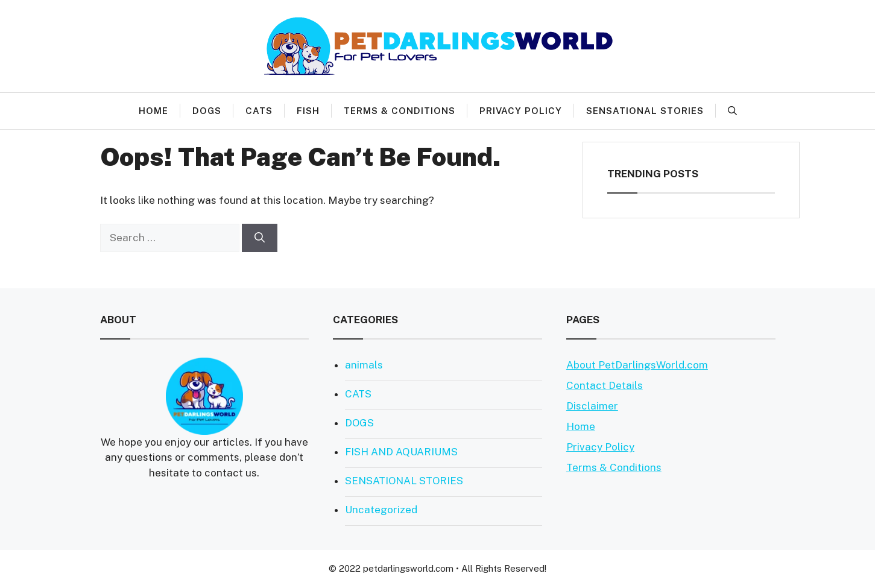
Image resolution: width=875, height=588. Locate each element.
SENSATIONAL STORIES (645, 111)
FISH (308, 111)
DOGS (207, 111)
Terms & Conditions (400, 111)
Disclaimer (592, 406)
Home (581, 426)
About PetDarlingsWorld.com (637, 365)
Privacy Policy (521, 111)
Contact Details (605, 385)
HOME (153, 111)
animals (364, 365)
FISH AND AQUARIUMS (401, 452)
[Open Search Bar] (732, 111)
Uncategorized (381, 510)
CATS (259, 111)
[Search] (260, 238)
